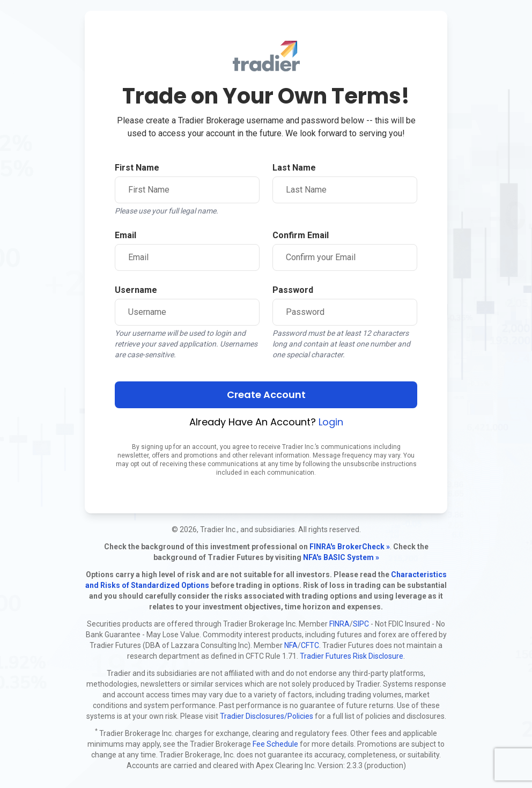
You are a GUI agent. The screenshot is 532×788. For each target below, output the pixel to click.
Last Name (294, 168)
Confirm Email (301, 235)
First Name (137, 168)
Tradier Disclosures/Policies (267, 716)
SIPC (361, 624)
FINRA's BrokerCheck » (350, 547)
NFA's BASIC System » (341, 557)
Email (125, 235)
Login (331, 422)
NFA (291, 645)
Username (136, 290)
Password (293, 290)
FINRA (339, 624)
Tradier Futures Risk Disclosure (352, 656)
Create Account (266, 395)
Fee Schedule (275, 744)
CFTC (310, 645)
